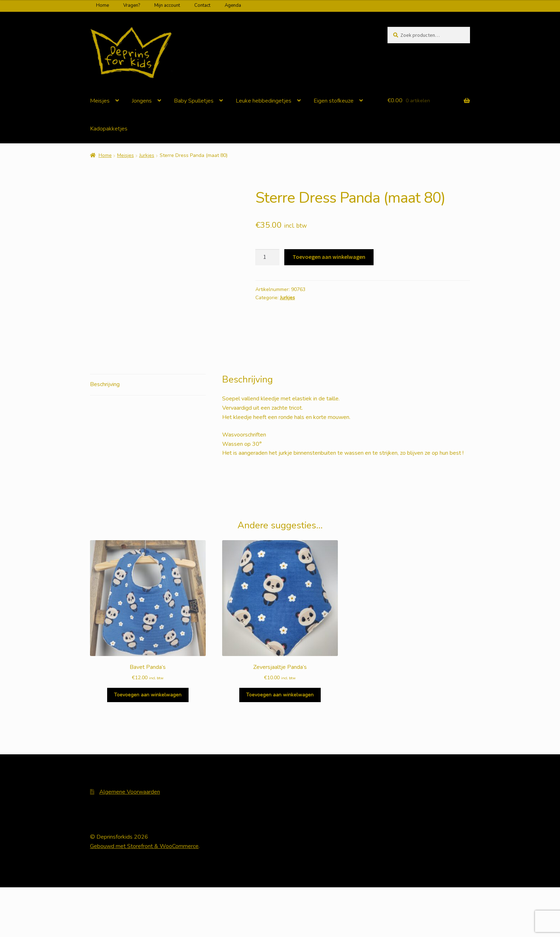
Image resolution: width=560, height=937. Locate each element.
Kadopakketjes (109, 129)
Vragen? (132, 5)
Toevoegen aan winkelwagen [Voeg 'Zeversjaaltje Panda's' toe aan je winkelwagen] (280, 744)
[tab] (148, 435)
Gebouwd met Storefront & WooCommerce (144, 896)
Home (102, 5)
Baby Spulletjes (194, 101)
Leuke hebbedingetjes (264, 101)
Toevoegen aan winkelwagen (329, 257)
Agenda (233, 5)
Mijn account (167, 5)
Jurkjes (147, 155)
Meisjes (100, 101)
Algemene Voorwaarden (130, 842)
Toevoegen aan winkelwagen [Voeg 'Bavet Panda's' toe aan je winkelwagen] (148, 744)
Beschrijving (105, 434)
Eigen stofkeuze (334, 101)
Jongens (142, 101)
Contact (202, 5)
